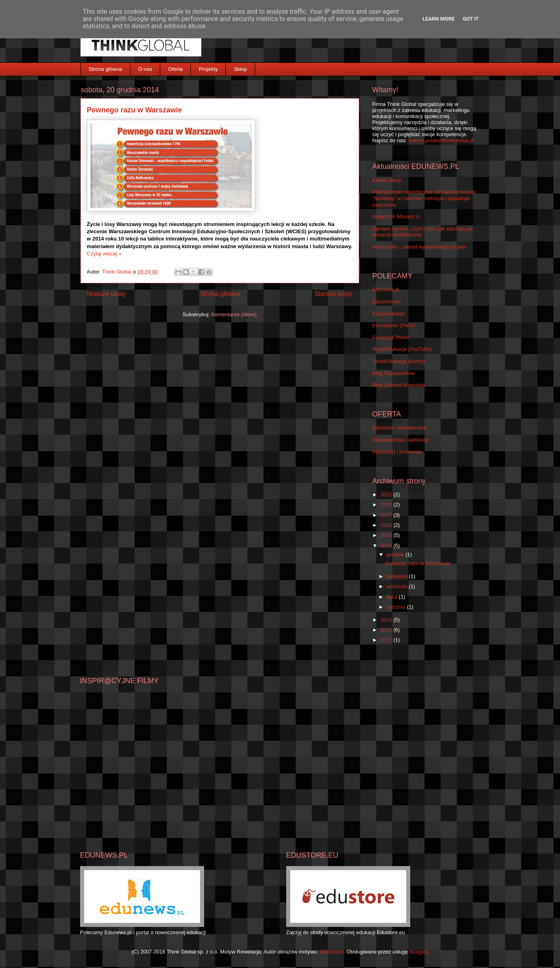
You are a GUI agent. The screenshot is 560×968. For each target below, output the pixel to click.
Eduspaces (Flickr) (394, 325)
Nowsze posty (106, 294)
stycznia (397, 607)
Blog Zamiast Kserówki (399, 385)
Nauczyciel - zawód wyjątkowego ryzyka (419, 247)
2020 (387, 505)
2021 (387, 494)
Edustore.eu (386, 302)
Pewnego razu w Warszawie (134, 110)
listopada (398, 576)
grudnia (396, 554)
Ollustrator (332, 952)
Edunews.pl (386, 289)
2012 (387, 630)
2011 (387, 640)
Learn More (439, 19)
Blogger (418, 952)
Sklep (241, 69)
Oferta (176, 69)
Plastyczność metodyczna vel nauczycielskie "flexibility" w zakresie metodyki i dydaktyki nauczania (424, 198)
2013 (387, 620)
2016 (387, 525)
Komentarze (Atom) (234, 314)
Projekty (208, 69)
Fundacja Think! (391, 337)
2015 (387, 535)
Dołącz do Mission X (396, 217)
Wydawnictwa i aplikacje (401, 440)
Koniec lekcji (387, 180)
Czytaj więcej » (104, 254)
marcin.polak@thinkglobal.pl (441, 140)
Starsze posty (333, 294)
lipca (393, 597)
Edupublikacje (389, 314)
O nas (145, 69)
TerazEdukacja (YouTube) (402, 349)
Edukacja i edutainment (400, 428)
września (398, 586)
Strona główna (105, 69)
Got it (471, 19)
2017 (387, 515)
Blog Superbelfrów (394, 373)
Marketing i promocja (397, 452)
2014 (387, 546)
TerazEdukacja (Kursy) (399, 361)
